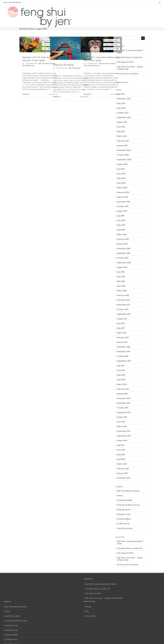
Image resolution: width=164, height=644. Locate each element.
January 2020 (123, 197)
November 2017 (124, 305)
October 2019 (123, 206)
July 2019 (121, 216)
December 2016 (124, 347)
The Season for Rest (125, 62)
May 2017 (121, 328)
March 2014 (122, 464)
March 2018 (122, 291)
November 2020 (124, 150)
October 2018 (123, 258)
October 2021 (123, 113)
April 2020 (121, 183)
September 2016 (124, 361)
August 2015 (122, 417)
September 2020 (124, 160)
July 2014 (121, 445)
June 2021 (121, 127)
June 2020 (121, 174)
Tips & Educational (28, 66)
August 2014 (122, 440)
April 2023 (121, 108)
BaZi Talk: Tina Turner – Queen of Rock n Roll (104, 598)
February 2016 (123, 389)
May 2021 (121, 131)
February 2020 (123, 192)
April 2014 (121, 459)
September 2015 (124, 412)
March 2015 (122, 426)
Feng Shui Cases (124, 514)
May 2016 (121, 375)
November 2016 (124, 352)
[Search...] (129, 38)
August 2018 (122, 267)
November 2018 (124, 253)
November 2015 (124, 403)
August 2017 (122, 319)
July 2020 (121, 169)
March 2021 (122, 136)
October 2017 (123, 309)
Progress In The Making (63, 65)
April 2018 (121, 286)
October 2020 (123, 155)
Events (86, 66)
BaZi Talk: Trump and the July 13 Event (101, 584)
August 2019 (122, 211)
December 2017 (124, 300)
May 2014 (121, 455)
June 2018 (121, 277)
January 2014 (122, 473)
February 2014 (123, 469)
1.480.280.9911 (17, 2)
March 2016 (122, 384)
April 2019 (121, 230)
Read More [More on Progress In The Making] (56, 97)
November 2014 (124, 431)
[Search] (143, 38)
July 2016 (121, 366)
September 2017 (124, 314)
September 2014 (124, 436)
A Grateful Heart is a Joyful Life (130, 57)
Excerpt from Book (125, 500)
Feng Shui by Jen (124, 510)
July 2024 (121, 94)
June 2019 (121, 220)
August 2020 (122, 164)
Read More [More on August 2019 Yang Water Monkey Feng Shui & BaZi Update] (87, 94)
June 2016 (121, 370)
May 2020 (121, 178)
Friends (88, 607)
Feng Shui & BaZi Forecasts (128, 505)
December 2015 (124, 398)
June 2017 (121, 323)
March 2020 (122, 188)
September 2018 (124, 263)
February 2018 (123, 295)
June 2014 (121, 450)
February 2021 (123, 141)
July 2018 (121, 272)
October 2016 (123, 356)
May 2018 (121, 281)
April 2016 (121, 380)
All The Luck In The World (128, 74)
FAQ (87, 611)
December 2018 (124, 249)
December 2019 (124, 202)
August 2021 (122, 122)
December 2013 (124, 478)
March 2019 (122, 234)
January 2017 (122, 342)
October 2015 (123, 408)
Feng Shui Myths (124, 519)
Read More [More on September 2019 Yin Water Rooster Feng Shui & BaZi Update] (26, 94)
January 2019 (122, 244)
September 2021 (124, 117)
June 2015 (121, 422)
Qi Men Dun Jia (123, 524)
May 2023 (121, 103)
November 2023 (124, 99)
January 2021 (122, 145)
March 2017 (122, 333)
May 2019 (121, 225)
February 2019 (123, 239)
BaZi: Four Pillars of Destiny (47, 64)
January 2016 (122, 394)
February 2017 (123, 337)
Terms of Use (90, 616)
